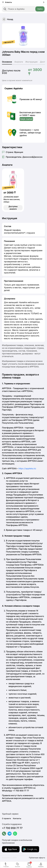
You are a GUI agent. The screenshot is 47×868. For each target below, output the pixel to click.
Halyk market (26, 119)
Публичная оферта (37, 858)
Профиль (41, 865)
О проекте (6, 818)
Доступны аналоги (13, 208)
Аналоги (19, 62)
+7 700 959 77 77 (12, 828)
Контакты (17, 818)
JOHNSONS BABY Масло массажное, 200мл (12, 199)
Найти (40, 9)
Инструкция (31, 62)
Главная (6, 865)
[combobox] (23, 9)
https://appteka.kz (27, 468)
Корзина (29, 865)
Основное (7, 62)
